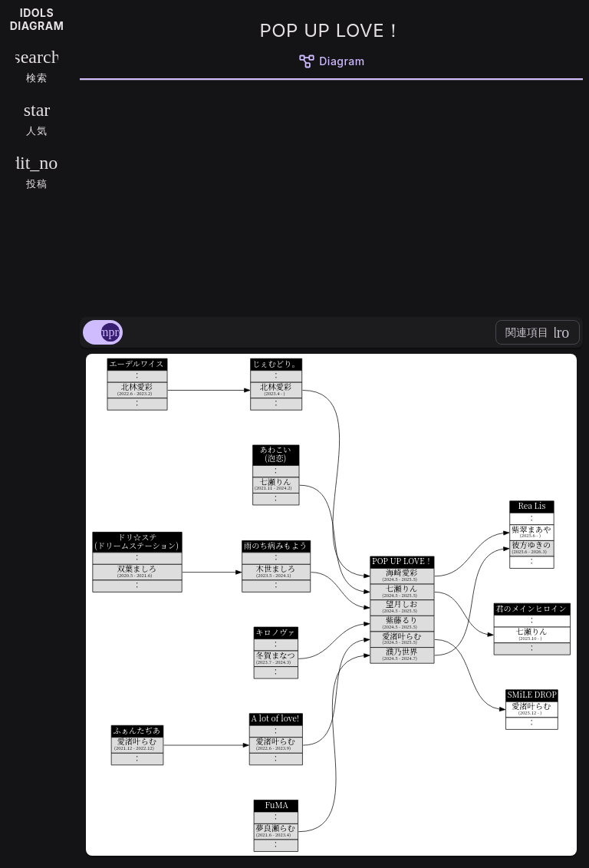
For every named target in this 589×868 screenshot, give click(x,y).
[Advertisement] (331, 196)
